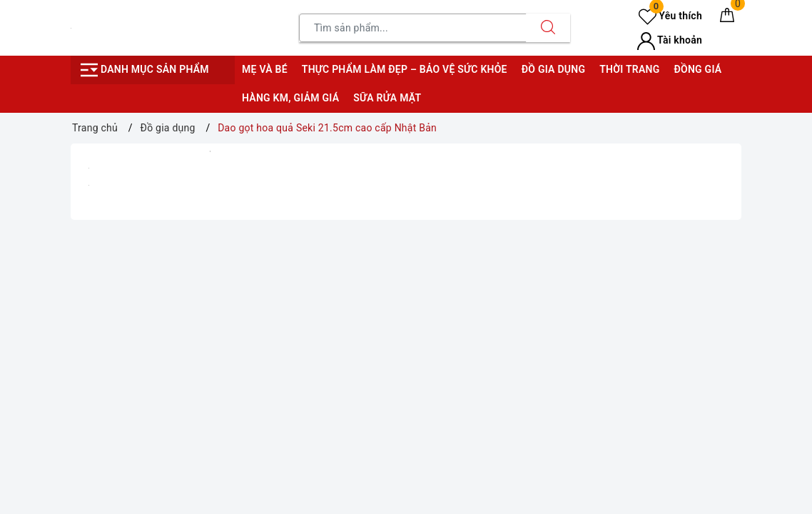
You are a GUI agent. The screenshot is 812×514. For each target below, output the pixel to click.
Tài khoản (670, 40)
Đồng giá (697, 69)
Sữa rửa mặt (387, 98)
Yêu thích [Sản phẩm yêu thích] (670, 16)
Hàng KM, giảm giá (290, 98)
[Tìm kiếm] (548, 28)
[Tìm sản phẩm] (413, 28)
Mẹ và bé (265, 69)
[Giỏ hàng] (727, 18)
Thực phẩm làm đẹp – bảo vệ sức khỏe (405, 69)
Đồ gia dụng (553, 69)
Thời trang (629, 69)
